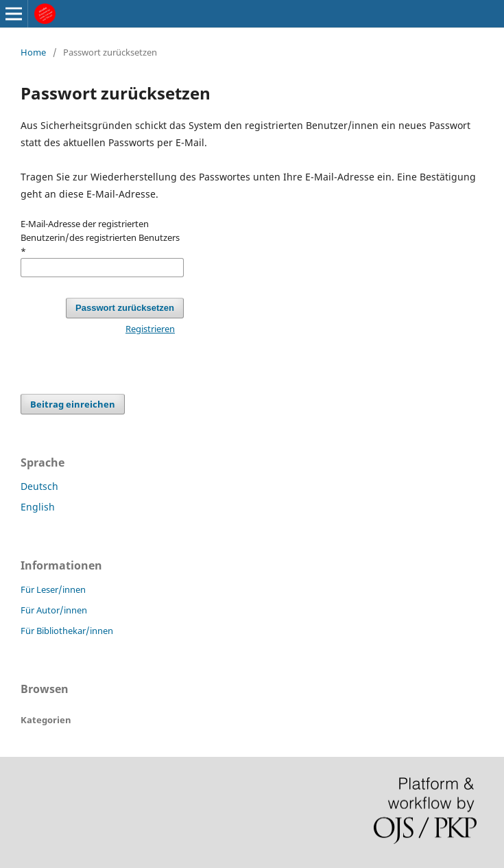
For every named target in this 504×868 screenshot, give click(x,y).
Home (33, 52)
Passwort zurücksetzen (125, 308)
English (38, 507)
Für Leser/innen (53, 589)
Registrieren (150, 329)
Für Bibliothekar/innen (67, 631)
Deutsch (39, 486)
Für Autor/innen (54, 610)
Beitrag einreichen (73, 404)
